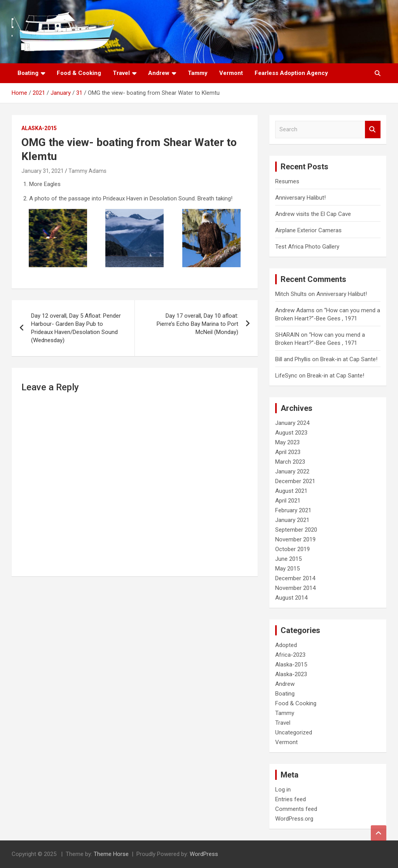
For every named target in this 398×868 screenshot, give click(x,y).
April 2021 (288, 501)
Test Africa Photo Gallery (307, 247)
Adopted (286, 645)
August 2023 (291, 433)
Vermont (231, 73)
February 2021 (293, 510)
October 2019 (292, 549)
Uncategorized (294, 732)
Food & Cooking (79, 73)
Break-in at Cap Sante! (349, 359)
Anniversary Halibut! (300, 198)
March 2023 (290, 462)
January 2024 (292, 423)
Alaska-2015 (39, 128)
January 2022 (292, 471)
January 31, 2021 (43, 171)
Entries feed (291, 799)
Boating (28, 73)
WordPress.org (294, 819)
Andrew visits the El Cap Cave (313, 214)
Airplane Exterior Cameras (308, 230)
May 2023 (287, 442)
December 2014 (295, 578)
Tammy (198, 73)
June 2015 (288, 559)
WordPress (204, 854)
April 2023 (288, 452)
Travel (121, 73)
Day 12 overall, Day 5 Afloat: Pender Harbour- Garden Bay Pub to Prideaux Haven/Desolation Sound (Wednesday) (76, 328)
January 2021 (292, 520)
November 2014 (295, 588)
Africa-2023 (290, 655)
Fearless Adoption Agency (291, 73)
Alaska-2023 (291, 674)
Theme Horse (111, 854)
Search (373, 130)
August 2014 (291, 598)
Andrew (159, 73)
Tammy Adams (87, 171)
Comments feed (296, 809)
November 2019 (295, 539)
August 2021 (291, 491)
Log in (283, 790)
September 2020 (296, 530)
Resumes (287, 181)
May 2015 (287, 569)
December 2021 (295, 481)
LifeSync (286, 376)
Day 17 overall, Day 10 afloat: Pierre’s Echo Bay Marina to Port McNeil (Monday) (197, 324)
